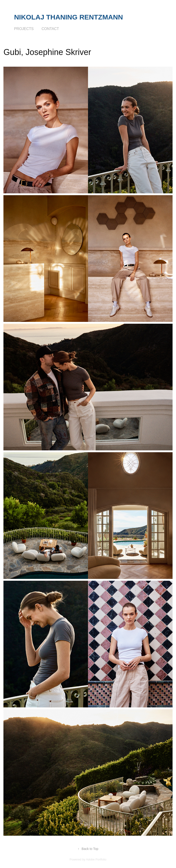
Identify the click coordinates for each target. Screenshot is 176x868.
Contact (50, 29)
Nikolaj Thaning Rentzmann (68, 17)
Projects (24, 29)
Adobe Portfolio (96, 859)
